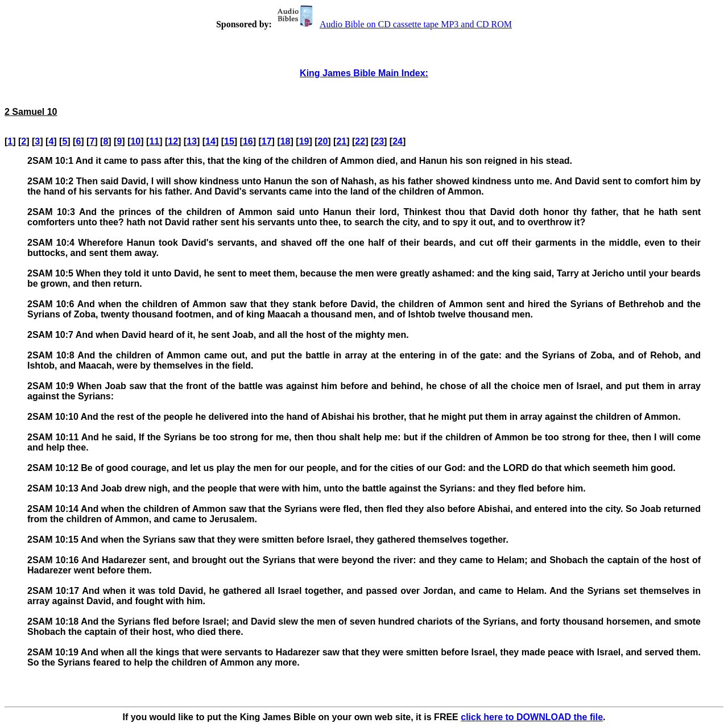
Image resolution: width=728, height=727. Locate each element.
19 (304, 141)
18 (286, 141)
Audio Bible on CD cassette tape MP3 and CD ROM (393, 24)
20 (323, 141)
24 (398, 141)
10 (135, 141)
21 (341, 141)
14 (210, 141)
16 (248, 141)
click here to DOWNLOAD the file (532, 717)
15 (229, 141)
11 (154, 141)
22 (360, 141)
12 (173, 141)
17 (267, 141)
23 (379, 141)
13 (192, 141)
